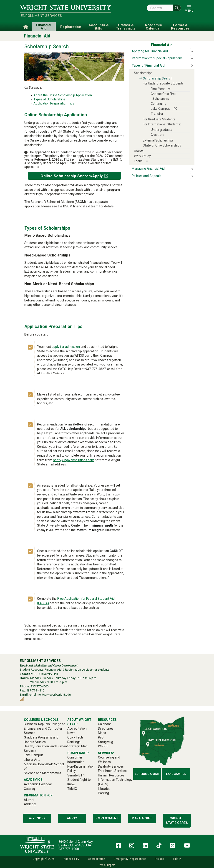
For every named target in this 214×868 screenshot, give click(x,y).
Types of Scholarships (49, 99)
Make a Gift (142, 818)
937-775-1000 (69, 849)
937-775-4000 (40, 686)
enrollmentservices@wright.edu (50, 695)
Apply (72, 818)
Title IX (177, 859)
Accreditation (97, 859)
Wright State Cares (177, 821)
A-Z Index (37, 818)
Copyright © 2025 (44, 859)
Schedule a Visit (147, 774)
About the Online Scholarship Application (63, 95)
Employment (107, 818)
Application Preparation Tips (54, 103)
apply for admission (66, 347)
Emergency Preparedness (130, 859)
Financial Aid (37, 36)
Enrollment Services (41, 16)
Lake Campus (176, 774)
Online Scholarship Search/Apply (72, 176)
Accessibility (71, 859)
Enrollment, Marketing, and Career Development (49, 666)
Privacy (159, 859)
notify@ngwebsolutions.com (74, 460)
